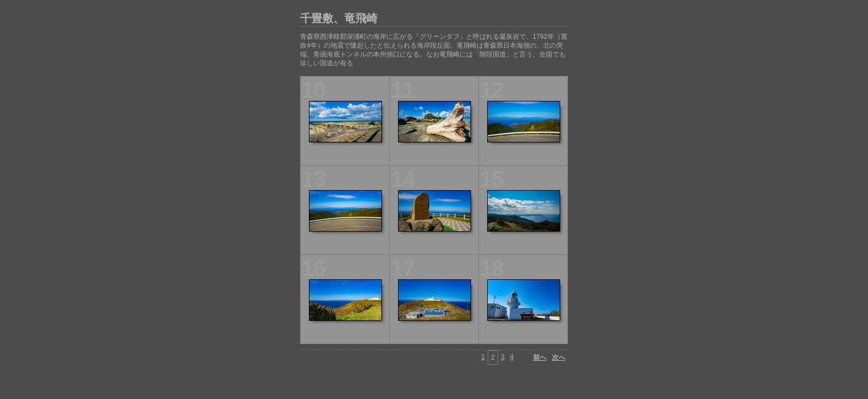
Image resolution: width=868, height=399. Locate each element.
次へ (559, 357)
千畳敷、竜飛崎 (339, 18)
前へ (540, 357)
